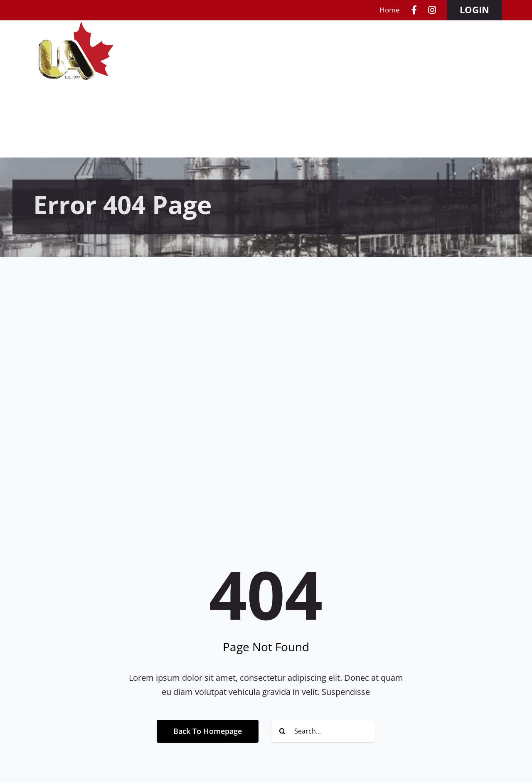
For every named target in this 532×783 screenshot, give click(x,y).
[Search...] (323, 731)
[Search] (282, 731)
